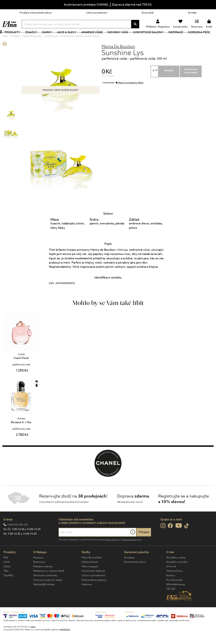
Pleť (6, 569)
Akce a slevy (70, 38)
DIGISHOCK (65, 641)
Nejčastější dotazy (44, 596)
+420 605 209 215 (17, 536)
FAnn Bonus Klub (92, 569)
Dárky (51, 38)
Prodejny (129, 569)
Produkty (16, 38)
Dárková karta (90, 573)
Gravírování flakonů (93, 582)
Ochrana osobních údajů (48, 591)
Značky (35, 38)
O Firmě (171, 578)
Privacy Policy (112, 551)
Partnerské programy (94, 591)
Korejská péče (203, 38)
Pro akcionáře (174, 591)
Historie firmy (174, 582)
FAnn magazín (90, 578)
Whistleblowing (176, 596)
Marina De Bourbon (118, 58)
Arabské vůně (96, 38)
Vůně (7, 573)
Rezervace (39, 573)
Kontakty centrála (177, 573)
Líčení (7, 578)
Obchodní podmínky (45, 587)
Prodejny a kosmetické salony (36, 13)
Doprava (38, 569)
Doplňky (8, 587)
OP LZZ (171, 600)
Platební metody (43, 578)
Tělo (6, 582)
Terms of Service (129, 551)
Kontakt (192, 13)
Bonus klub (148, 13)
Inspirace (179, 38)
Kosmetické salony (152, 38)
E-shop (8, 531)
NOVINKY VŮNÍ (122, 38)
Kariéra (171, 587)
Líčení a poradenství (97, 13)
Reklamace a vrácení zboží (49, 582)
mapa (33, 638)
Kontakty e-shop (176, 569)
